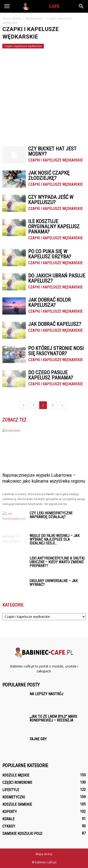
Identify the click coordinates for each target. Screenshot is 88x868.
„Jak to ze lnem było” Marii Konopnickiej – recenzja (53, 718)
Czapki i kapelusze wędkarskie (23, 46)
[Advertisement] (44, 95)
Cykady (9, 826)
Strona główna (12, 18)
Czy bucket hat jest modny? (52, 151)
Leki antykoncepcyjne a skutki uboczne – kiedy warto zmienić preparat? (57, 562)
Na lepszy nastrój (46, 694)
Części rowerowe (17, 783)
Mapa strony (44, 854)
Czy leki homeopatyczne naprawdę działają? (51, 515)
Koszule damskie (17, 804)
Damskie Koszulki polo (22, 834)
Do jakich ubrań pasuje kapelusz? (57, 278)
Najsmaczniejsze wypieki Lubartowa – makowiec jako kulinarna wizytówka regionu (44, 478)
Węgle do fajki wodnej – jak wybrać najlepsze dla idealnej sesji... (55, 539)
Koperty (10, 812)
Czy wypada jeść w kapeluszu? (51, 200)
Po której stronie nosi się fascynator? (56, 351)
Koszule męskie (16, 775)
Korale (8, 819)
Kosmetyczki (14, 797)
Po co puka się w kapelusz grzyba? (50, 254)
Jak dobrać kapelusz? (55, 324)
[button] (81, 6)
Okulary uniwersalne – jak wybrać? (54, 583)
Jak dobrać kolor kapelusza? (49, 302)
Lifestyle (11, 790)
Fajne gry (38, 739)
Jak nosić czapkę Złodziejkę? (49, 176)
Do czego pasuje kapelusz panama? (51, 375)
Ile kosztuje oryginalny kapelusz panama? (54, 227)
